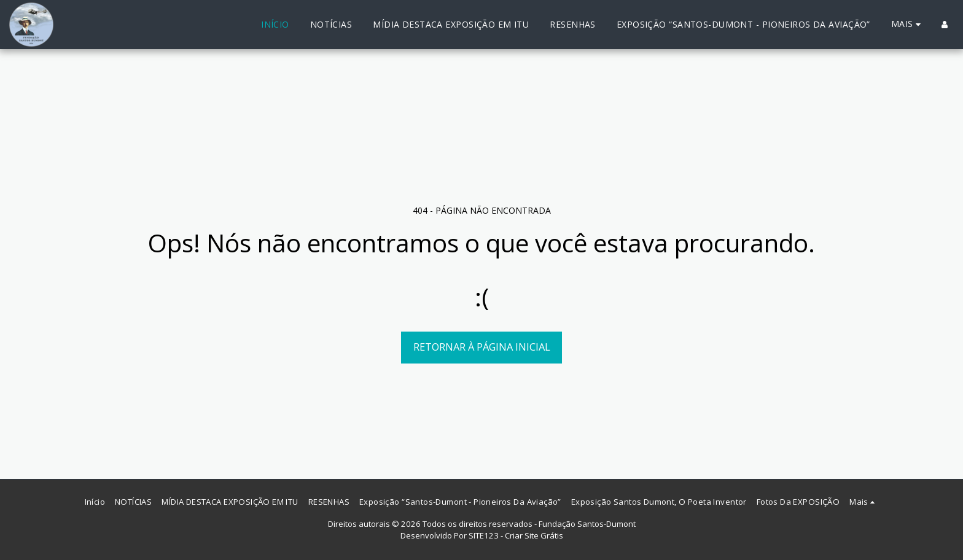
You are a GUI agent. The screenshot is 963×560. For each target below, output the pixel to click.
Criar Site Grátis (534, 535)
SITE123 (484, 535)
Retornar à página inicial (482, 347)
